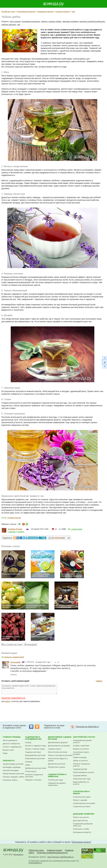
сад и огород (15, 21)
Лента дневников (10, 740)
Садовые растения (33, 752)
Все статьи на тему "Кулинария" (20, 644)
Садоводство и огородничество (33, 738)
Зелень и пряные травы (35, 749)
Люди (5, 753)
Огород (28, 742)
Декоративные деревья (58, 742)
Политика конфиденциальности (52, 853)
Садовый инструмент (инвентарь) (57, 784)
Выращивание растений (35, 755)
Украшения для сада (82, 779)
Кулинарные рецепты (26, 12)
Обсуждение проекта (81, 842)
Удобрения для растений (36, 768)
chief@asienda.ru (67, 857)
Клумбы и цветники (81, 746)
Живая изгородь (80, 757)
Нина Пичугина (53, 857)
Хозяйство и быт (8, 12)
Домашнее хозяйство (84, 814)
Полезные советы (10, 780)
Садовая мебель (80, 776)
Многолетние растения (58, 752)
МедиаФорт (18, 855)
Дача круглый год (80, 820)
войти (8, 701)
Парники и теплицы (33, 780)
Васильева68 (15, 662)
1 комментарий (76, 529)
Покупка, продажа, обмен (13, 777)
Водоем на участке (81, 749)
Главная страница (12, 737)
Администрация (54, 850)
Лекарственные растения (13, 774)
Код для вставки (58, 538)
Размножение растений (35, 758)
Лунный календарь (11, 770)
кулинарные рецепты (31, 21)
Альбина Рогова (14, 518)
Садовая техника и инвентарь (57, 776)
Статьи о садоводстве (12, 747)
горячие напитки (9, 24)
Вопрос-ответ (8, 750)
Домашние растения (57, 764)
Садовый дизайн (80, 769)
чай (18, 24)
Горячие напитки (63, 12)
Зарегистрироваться (13, 698)
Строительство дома (82, 797)
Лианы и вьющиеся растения (60, 755)
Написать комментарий (14, 657)
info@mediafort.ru (35, 863)
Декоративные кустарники (59, 746)
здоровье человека (70, 21)
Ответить (14, 674)
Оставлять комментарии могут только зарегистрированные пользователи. (29, 689)
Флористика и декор (56, 767)
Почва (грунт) (31, 771)
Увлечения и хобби (81, 829)
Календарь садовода (12, 767)
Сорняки (29, 762)
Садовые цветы (55, 749)
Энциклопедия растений (13, 764)
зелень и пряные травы (51, 21)
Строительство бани (82, 807)
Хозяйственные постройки (84, 803)
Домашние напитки (45, 12)
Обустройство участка (84, 737)
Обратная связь (36, 850)
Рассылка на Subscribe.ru (87, 727)
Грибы (28, 765)
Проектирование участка (83, 772)
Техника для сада (55, 780)
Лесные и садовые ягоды (36, 746)
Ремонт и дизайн (80, 800)
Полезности (9, 761)
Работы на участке (81, 817)
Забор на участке (80, 761)
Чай (73, 12)
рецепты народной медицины (92, 21)
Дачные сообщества (11, 744)
